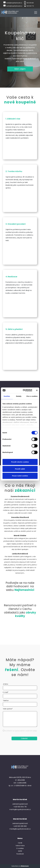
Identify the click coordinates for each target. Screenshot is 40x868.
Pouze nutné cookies (20, 476)
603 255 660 (30, 3)
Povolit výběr (20, 469)
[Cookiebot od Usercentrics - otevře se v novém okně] (24, 390)
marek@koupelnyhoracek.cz (14, 3)
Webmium (25, 866)
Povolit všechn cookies (20, 462)
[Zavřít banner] (37, 390)
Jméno (5, 684)
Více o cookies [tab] (32, 396)
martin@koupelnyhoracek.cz (14, 6)
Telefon (6, 701)
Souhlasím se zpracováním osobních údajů (21, 731)
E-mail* (6, 692)
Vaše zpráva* (8, 709)
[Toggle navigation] (36, 12)
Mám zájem (20, 69)
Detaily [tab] (19, 396)
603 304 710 (30, 6)
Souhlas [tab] (7, 396)
